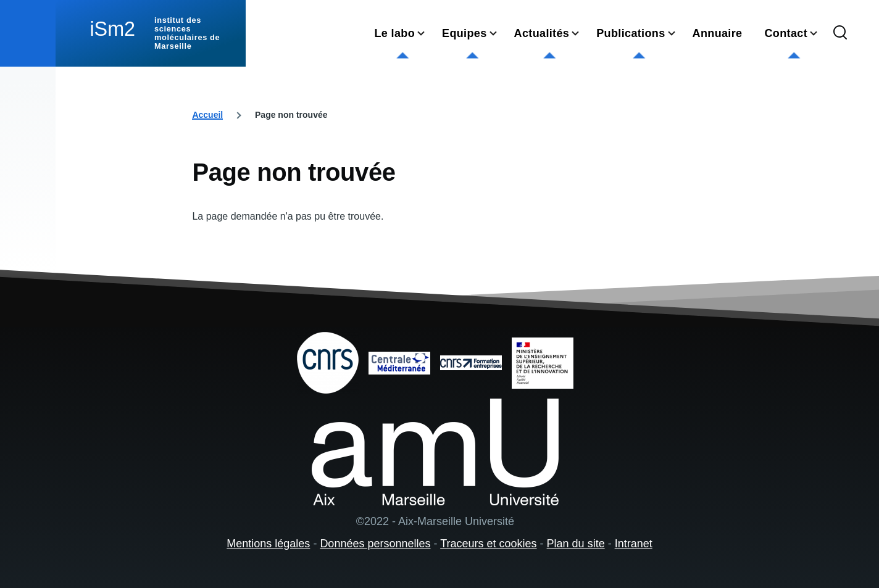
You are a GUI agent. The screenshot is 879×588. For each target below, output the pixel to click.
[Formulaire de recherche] (840, 33)
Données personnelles (375, 544)
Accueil (207, 115)
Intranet (634, 544)
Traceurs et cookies (488, 544)
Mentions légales (268, 544)
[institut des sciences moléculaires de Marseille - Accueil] (151, 33)
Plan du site (576, 544)
